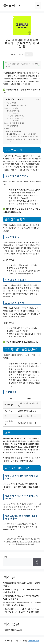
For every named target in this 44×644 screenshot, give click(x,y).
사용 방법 (16, 113)
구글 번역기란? (12, 103)
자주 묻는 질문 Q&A (13, 131)
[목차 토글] (36, 100)
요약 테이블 (14, 126)
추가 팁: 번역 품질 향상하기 (16, 123)
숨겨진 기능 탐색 (12, 108)
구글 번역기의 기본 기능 (18, 106)
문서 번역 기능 (15, 111)
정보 (22, 536)
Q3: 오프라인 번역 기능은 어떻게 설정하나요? (24, 140)
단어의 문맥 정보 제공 (17, 116)
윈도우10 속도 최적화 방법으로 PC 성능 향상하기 (23, 539)
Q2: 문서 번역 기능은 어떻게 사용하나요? (24, 136)
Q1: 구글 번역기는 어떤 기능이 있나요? (23, 134)
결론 (8, 128)
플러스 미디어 (12, 5)
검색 (5, 557)
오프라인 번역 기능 (16, 118)
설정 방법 (16, 121)
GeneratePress (33, 641)
